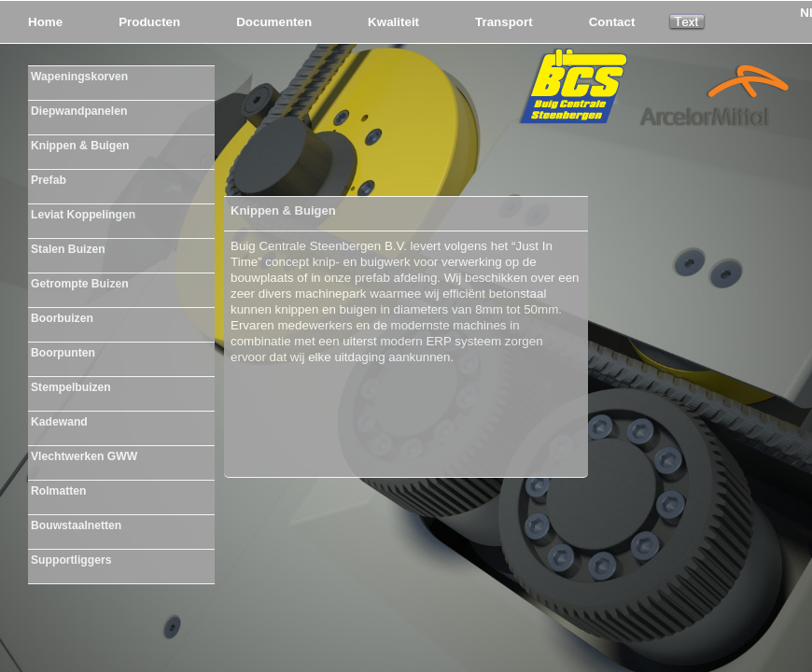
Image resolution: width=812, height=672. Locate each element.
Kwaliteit (393, 22)
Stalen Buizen (68, 249)
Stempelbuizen (71, 387)
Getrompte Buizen (80, 284)
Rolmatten (58, 491)
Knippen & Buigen (80, 146)
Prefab (49, 180)
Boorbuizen (62, 318)
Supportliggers (71, 560)
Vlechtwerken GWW (84, 456)
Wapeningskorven (79, 77)
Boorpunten (63, 353)
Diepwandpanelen (79, 111)
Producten (149, 22)
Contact (612, 22)
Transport (504, 22)
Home (45, 22)
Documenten (274, 22)
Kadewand (59, 422)
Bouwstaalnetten (76, 525)
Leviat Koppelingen (83, 215)
